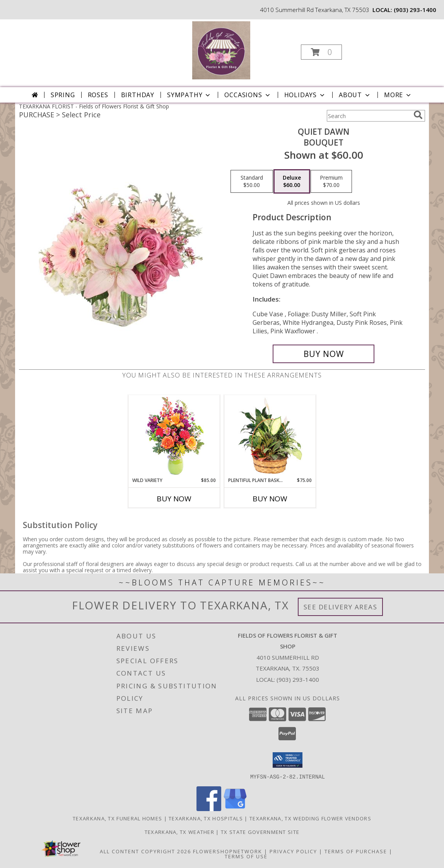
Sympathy (189, 95)
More (398, 95)
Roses (98, 95)
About (355, 95)
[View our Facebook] (209, 809)
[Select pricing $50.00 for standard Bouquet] (252, 182)
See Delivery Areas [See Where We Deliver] (341, 607)
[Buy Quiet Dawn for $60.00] (324, 354)
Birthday (138, 95)
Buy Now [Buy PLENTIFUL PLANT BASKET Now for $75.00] (270, 499)
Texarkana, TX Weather (179, 832)
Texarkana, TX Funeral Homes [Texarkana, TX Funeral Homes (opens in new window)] (117, 818)
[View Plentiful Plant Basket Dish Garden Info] (270, 436)
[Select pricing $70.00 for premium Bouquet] (331, 182)
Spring (63, 95)
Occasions (248, 95)
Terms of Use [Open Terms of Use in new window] (246, 856)
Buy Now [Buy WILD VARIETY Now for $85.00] (174, 499)
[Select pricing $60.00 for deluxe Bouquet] (292, 182)
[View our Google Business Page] (235, 809)
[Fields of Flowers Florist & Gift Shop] (221, 50)
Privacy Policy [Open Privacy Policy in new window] (293, 851)
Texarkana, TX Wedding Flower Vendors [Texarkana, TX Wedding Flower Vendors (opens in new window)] (310, 818)
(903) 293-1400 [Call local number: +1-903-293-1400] (415, 10)
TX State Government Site (260, 832)
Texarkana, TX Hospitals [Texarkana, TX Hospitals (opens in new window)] (206, 818)
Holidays (305, 95)
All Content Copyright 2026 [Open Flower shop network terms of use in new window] (145, 851)
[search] (418, 115)
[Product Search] (369, 116)
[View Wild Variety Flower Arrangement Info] (174, 436)
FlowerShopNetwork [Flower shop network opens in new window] (228, 851)
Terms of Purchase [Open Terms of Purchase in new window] (356, 851)
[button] (321, 52)
